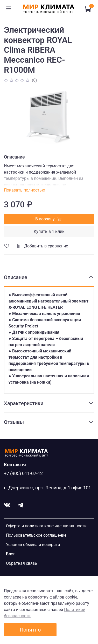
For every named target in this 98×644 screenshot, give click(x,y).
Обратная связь (22, 563)
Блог (10, 554)
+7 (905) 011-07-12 (23, 474)
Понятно (30, 630)
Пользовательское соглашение (36, 535)
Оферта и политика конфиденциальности (46, 526)
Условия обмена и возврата (33, 545)
